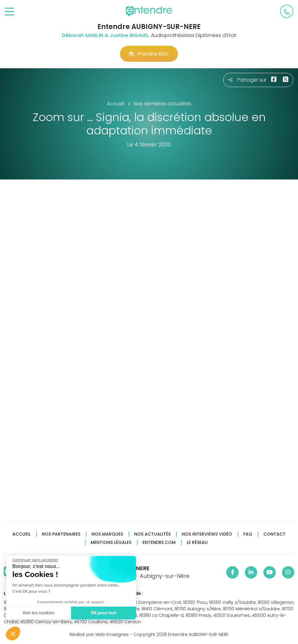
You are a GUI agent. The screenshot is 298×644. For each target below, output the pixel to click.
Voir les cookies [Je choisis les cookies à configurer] (38, 613)
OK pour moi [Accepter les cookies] (103, 613)
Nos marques (107, 534)
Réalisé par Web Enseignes (99, 634)
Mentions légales (111, 543)
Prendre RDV (149, 54)
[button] (13, 633)
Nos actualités (152, 534)
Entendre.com (159, 543)
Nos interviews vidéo (207, 534)
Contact (275, 534)
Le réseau (197, 543)
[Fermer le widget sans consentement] (35, 560)
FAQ (248, 534)
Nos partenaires (61, 534)
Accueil (21, 534)
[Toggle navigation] (9, 12)
